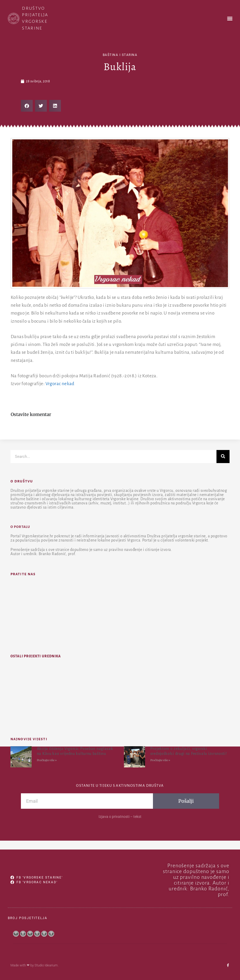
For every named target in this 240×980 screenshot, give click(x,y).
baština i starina (120, 55)
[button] (230, 18)
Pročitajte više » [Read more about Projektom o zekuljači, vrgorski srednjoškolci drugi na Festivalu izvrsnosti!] (160, 760)
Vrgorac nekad (60, 384)
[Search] (223, 457)
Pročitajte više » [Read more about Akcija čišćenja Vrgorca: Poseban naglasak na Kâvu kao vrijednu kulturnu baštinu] (47, 760)
